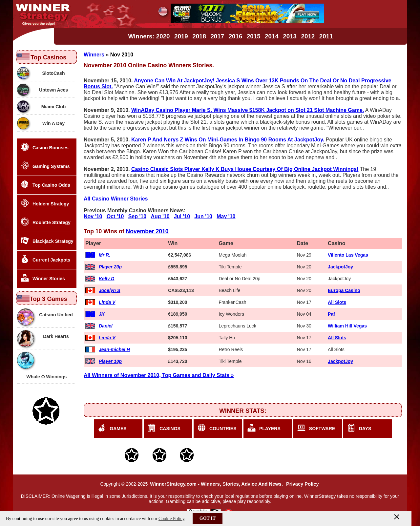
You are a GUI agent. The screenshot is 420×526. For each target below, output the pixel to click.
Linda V (107, 302)
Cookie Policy (171, 519)
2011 (326, 36)
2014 (272, 36)
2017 (217, 36)
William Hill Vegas (347, 326)
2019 (181, 36)
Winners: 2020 (149, 36)
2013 (290, 36)
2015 (254, 36)
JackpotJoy (340, 267)
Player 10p (110, 361)
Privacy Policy (303, 484)
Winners (94, 55)
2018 (199, 36)
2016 (236, 36)
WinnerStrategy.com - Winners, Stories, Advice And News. (216, 484)
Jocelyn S (109, 290)
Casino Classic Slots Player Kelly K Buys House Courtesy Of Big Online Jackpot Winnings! (245, 169)
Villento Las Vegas (348, 255)
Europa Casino (344, 290)
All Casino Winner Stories (116, 199)
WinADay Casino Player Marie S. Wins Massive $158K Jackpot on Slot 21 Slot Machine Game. (248, 110)
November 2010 (147, 231)
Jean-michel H (114, 349)
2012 (308, 36)
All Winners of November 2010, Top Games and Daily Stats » (159, 375)
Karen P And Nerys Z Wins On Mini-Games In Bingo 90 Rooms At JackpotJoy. (228, 140)
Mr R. (105, 255)
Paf (331, 314)
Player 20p (110, 267)
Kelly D (106, 279)
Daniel (106, 326)
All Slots (337, 302)
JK (102, 314)
